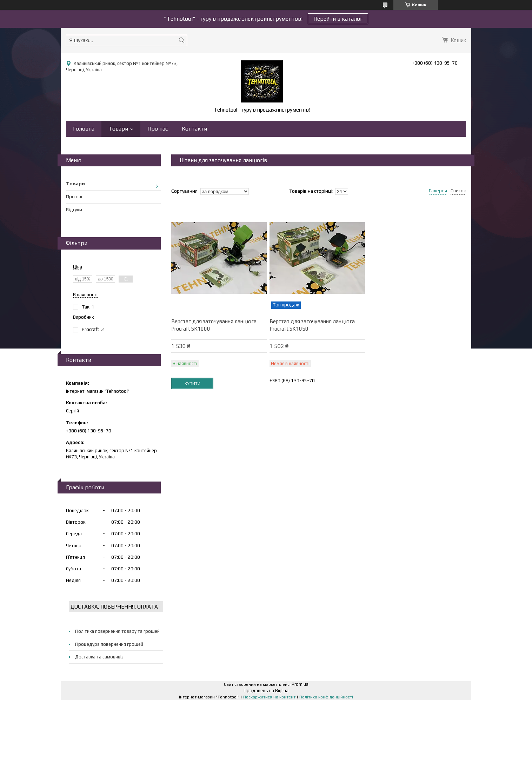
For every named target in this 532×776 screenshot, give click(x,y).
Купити (192, 384)
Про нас (158, 129)
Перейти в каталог (338, 19)
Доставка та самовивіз (99, 657)
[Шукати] (181, 40)
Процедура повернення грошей (109, 644)
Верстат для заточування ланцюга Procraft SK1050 (312, 325)
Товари (118, 129)
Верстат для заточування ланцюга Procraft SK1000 (214, 325)
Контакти (194, 129)
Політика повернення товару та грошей (117, 631)
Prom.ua (300, 684)
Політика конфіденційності (326, 697)
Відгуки (74, 210)
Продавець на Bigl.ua (266, 691)
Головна (84, 129)
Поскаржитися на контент (269, 697)
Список (458, 191)
